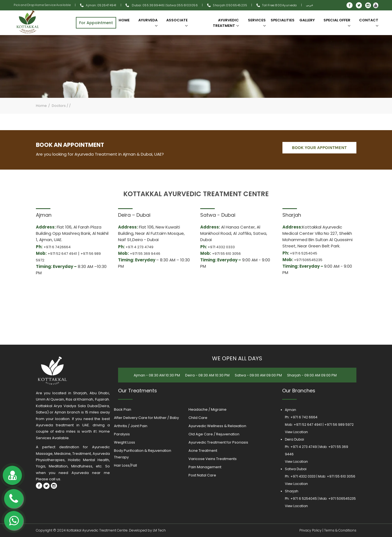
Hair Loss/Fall (125, 465)
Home (124, 20)
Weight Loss (125, 442)
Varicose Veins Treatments (213, 459)
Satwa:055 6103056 (182, 5)
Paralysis (122, 434)
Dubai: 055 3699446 (145, 5)
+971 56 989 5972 (339, 425)
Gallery (307, 20)
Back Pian (123, 409)
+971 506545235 (308, 260)
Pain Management (205, 467)
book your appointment (319, 148)
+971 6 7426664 (57, 247)
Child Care (198, 418)
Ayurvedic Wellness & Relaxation (217, 426)
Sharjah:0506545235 (230, 5)
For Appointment (96, 23)
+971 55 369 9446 (145, 254)
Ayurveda (148, 22)
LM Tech (159, 530)
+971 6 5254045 (304, 253)
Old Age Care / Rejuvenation (214, 434)
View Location (296, 432)
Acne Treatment (203, 451)
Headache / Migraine (208, 409)
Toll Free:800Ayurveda (280, 5)
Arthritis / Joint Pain (131, 426)
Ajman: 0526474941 (101, 5)
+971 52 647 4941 (62, 254)
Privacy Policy (311, 530)
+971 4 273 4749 (139, 247)
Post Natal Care (202, 475)
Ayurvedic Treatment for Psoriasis (218, 442)
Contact (369, 22)
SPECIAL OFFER (337, 22)
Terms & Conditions (340, 530)
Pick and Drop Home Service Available (42, 5)
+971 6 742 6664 (304, 417)
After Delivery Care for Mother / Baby (146, 418)
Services (257, 22)
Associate (177, 22)
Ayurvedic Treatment (226, 23)
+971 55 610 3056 (226, 254)
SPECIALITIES (283, 20)
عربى (310, 5)
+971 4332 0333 (221, 247)
